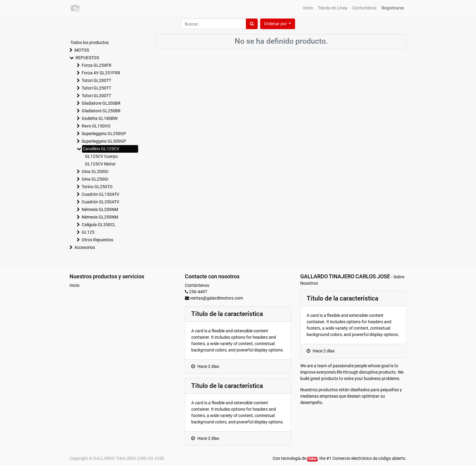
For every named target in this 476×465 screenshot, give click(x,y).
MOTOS (82, 50)
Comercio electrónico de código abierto (369, 458)
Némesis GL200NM (100, 209)
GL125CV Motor (100, 164)
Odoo (312, 459)
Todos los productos (90, 42)
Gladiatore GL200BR (101, 103)
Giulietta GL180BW (100, 118)
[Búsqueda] (252, 24)
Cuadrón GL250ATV (100, 202)
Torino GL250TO (97, 187)
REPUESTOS (87, 58)
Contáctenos (197, 285)
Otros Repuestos (97, 240)
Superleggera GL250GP (104, 134)
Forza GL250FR (97, 65)
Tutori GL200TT (96, 80)
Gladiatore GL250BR (101, 111)
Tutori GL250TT (96, 88)
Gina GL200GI (95, 171)
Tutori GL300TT (96, 96)
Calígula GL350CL (99, 225)
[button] (278, 24)
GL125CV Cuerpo (101, 156)
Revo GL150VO (96, 126)
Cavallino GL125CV (101, 149)
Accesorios (85, 247)
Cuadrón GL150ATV (100, 194)
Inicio (75, 285)
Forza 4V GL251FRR (101, 73)
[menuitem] (308, 8)
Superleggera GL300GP (104, 141)
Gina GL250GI (95, 179)
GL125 (88, 232)
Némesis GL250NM (100, 217)
